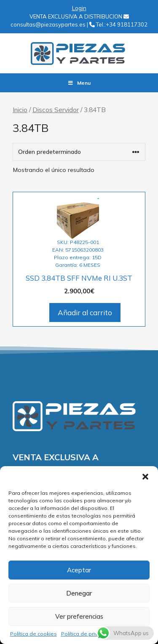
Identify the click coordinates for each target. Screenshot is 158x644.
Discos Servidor (56, 110)
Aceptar (79, 570)
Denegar (79, 593)
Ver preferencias (79, 616)
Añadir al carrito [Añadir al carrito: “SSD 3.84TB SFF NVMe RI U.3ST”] (85, 313)
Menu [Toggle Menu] (79, 83)
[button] (145, 477)
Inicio (20, 110)
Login (79, 8)
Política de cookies (33, 634)
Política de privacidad (88, 634)
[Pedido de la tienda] (79, 152)
